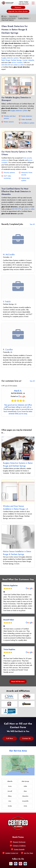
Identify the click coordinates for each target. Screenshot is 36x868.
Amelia (10, 806)
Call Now (10, 738)
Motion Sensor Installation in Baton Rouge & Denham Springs (17, 553)
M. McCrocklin (9, 255)
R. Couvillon (8, 350)
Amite (25, 806)
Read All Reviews (18, 682)
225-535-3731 (24, 4)
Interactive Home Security (9, 18)
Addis (25, 786)
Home (4, 16)
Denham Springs (16, 60)
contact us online (19, 65)
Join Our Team (28, 853)
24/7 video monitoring (7, 177)
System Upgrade (19, 849)
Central (25, 60)
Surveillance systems (28, 123)
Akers (25, 791)
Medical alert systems (25, 179)
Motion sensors (9, 122)
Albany (10, 796)
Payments (18, 7)
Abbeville (10, 781)
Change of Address (19, 846)
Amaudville (25, 801)
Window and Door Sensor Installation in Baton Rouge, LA (16, 508)
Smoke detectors (27, 116)
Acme (10, 786)
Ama (10, 801)
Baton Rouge (6, 60)
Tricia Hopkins (9, 649)
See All (32, 224)
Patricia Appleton (11, 585)
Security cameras (9, 173)
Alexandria (25, 796)
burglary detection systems (10, 58)
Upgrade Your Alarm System (18, 11)
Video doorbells (26, 119)
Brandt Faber (9, 620)
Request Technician (19, 842)
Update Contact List (12, 853)
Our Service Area (18, 751)
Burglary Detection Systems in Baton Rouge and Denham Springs (18, 464)
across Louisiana (17, 62)
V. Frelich (7, 302)
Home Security (13, 16)
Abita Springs (25, 781)
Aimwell (10, 791)
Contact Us (26, 738)
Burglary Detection (23, 18)
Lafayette (31, 60)
